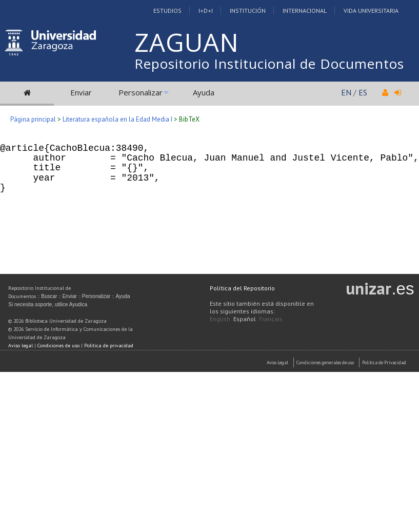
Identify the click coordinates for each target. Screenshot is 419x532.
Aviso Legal (277, 362)
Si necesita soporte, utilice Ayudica (48, 304)
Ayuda (204, 92)
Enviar (81, 92)
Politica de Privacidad (384, 362)
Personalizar (141, 92)
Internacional (305, 11)
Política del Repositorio (242, 288)
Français (271, 319)
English (220, 319)
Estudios (167, 11)
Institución (248, 11)
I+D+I (206, 11)
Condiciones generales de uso (325, 362)
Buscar (49, 296)
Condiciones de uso (58, 346)
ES (363, 92)
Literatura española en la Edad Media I (117, 119)
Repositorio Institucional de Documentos (269, 64)
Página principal (33, 119)
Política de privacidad (109, 346)
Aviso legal (21, 346)
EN (346, 92)
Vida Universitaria (371, 11)
